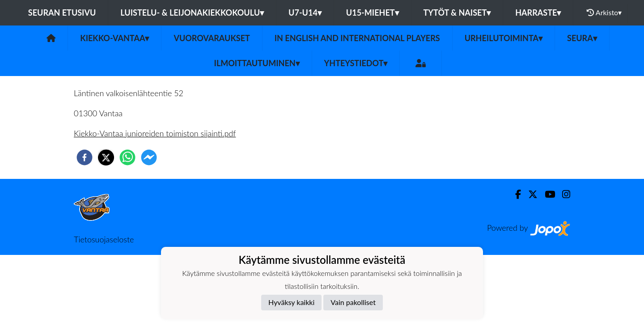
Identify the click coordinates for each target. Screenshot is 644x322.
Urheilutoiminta (504, 38)
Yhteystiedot (356, 63)
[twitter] (106, 157)
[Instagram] (563, 194)
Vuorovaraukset (212, 38)
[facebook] (85, 157)
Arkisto (604, 13)
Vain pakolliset (353, 302)
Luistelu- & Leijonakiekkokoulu (192, 13)
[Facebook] (515, 194)
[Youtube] (546, 194)
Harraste (538, 13)
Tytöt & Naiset (457, 13)
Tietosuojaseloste (104, 239)
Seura (582, 38)
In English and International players (357, 38)
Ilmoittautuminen (257, 63)
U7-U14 (305, 13)
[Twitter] (529, 194)
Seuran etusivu (62, 13)
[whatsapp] (127, 157)
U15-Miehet (373, 13)
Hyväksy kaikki (291, 302)
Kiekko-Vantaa (114, 38)
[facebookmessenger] (149, 157)
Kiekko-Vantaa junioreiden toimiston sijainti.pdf (155, 133)
